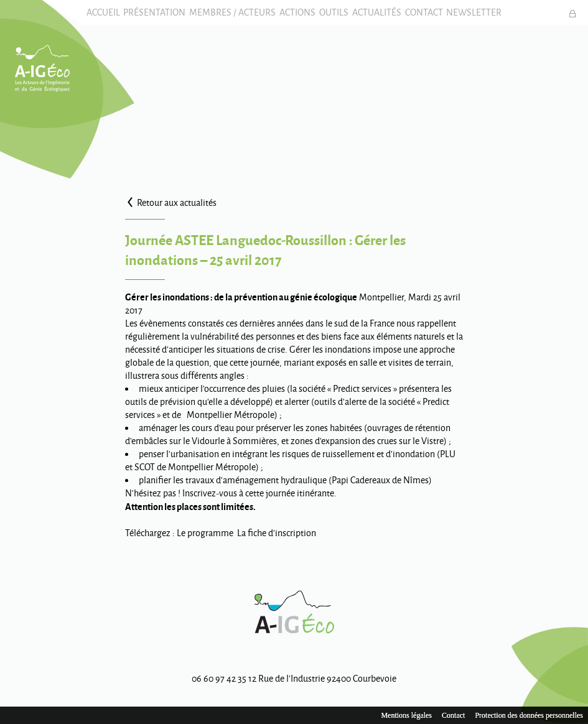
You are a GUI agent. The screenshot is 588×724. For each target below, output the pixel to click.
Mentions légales (406, 715)
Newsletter (496, 17)
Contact (440, 17)
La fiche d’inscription (277, 542)
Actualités (386, 17)
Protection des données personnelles (529, 715)
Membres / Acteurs (223, 17)
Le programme (205, 542)
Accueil (81, 17)
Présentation (139, 17)
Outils (337, 17)
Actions (294, 17)
